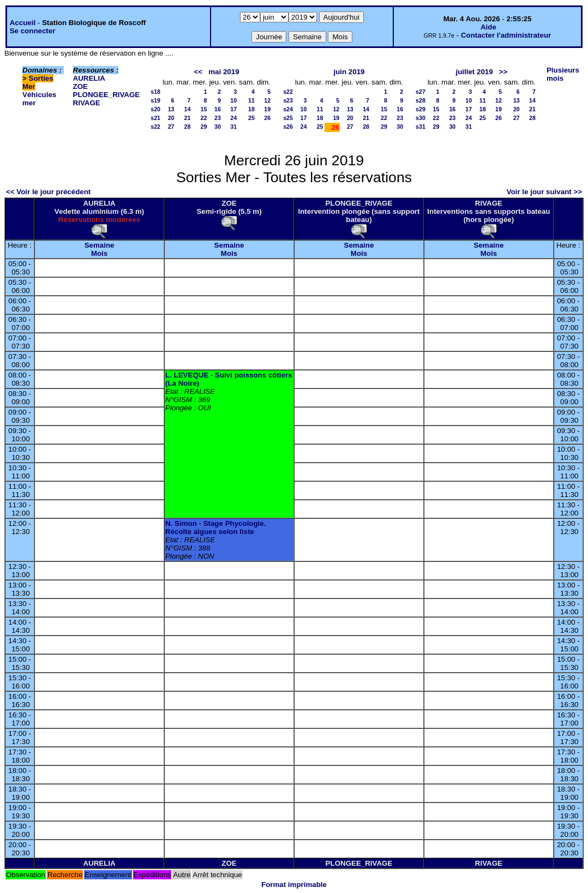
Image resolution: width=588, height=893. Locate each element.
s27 (421, 92)
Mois (99, 253)
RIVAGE (87, 103)
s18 (155, 92)
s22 (155, 127)
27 (171, 127)
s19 (155, 100)
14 (188, 109)
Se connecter (33, 31)
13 (171, 109)
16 (218, 109)
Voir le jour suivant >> (544, 192)
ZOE (80, 86)
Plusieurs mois (563, 74)
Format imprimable (294, 885)
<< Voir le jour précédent (48, 192)
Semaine (100, 245)
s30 (421, 118)
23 (218, 118)
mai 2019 (224, 72)
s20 (155, 109)
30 (218, 127)
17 (233, 109)
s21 (155, 118)
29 (204, 127)
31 (233, 127)
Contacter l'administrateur (506, 35)
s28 (421, 100)
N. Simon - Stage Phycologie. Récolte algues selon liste (215, 528)
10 (233, 100)
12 (267, 100)
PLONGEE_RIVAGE (107, 95)
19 (267, 109)
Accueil (23, 23)
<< (199, 72)
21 (188, 118)
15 (204, 109)
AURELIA (89, 78)
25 (251, 118)
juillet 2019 (474, 72)
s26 (288, 127)
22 (204, 118)
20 (171, 118)
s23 (288, 100)
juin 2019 (349, 72)
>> (503, 72)
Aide (488, 27)
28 (188, 127)
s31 (421, 127)
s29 (421, 109)
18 (251, 109)
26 (267, 118)
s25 (288, 118)
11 (251, 100)
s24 (288, 109)
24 (233, 118)
